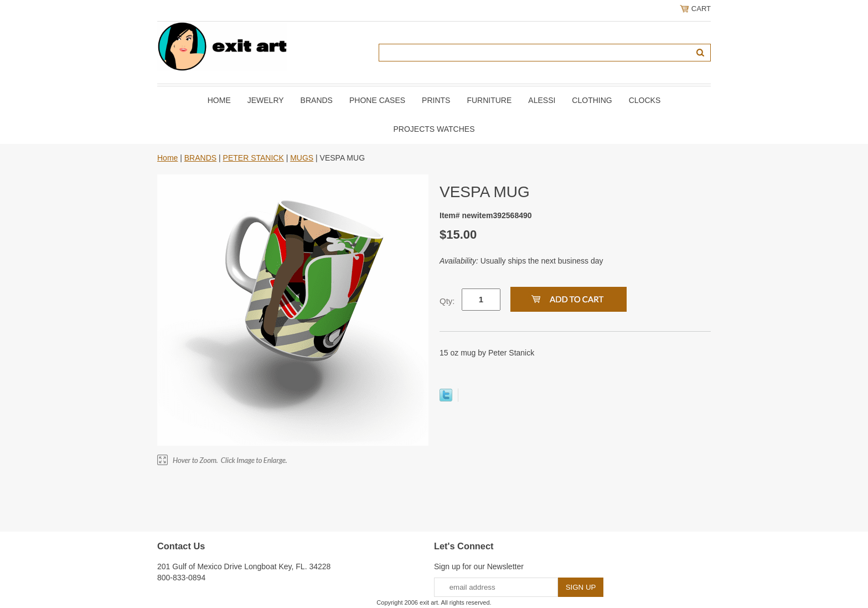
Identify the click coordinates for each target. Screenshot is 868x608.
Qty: (447, 301)
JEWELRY (266, 100)
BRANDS (317, 100)
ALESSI (542, 100)
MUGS (302, 158)
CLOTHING (592, 100)
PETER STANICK (254, 158)
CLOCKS (645, 100)
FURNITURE (489, 100)
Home (219, 100)
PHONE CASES (377, 100)
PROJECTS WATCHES (434, 129)
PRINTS (436, 100)
